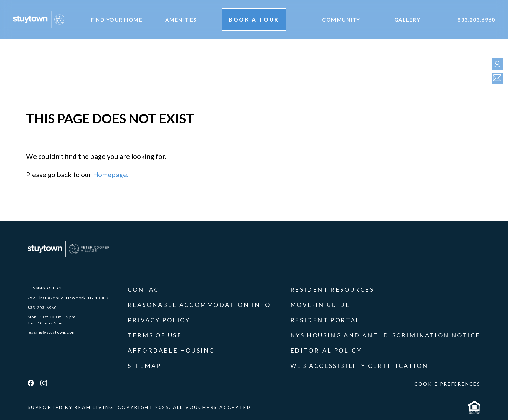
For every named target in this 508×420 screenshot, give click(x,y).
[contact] (496, 79)
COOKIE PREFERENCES (447, 384)
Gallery (407, 20)
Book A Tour (254, 20)
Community (341, 20)
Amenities (181, 20)
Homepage (110, 175)
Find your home (116, 20)
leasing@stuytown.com (52, 332)
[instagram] (44, 384)
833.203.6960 (476, 20)
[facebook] (31, 384)
